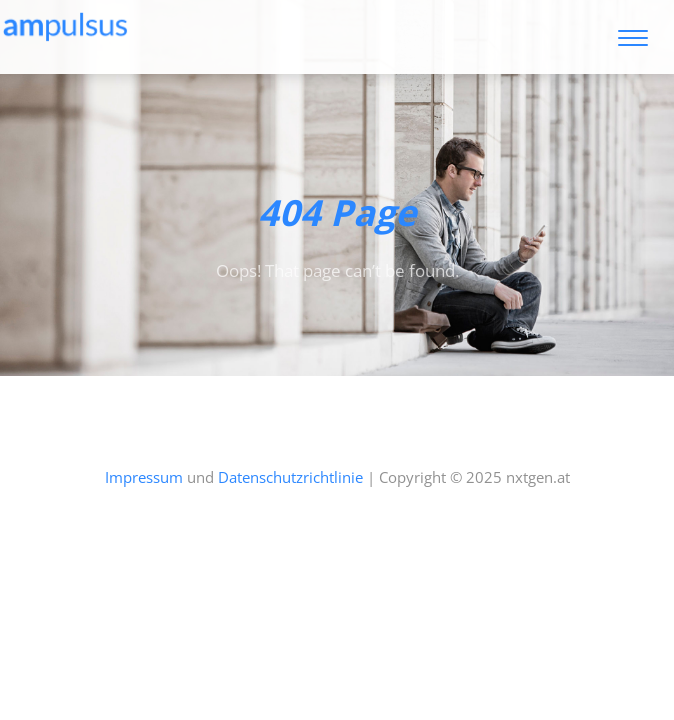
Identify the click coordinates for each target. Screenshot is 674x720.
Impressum (144, 477)
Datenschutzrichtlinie (290, 477)
